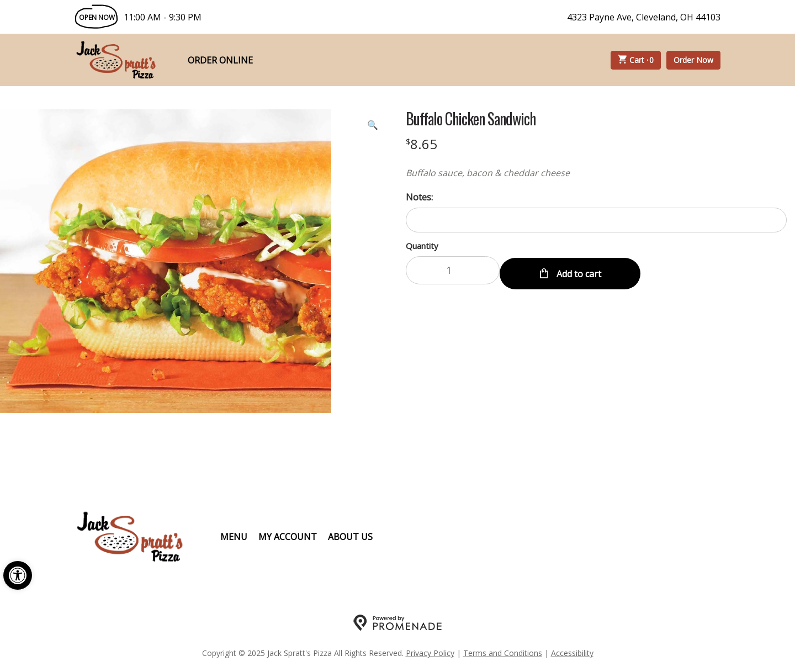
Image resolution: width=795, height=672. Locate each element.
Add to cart (578, 271)
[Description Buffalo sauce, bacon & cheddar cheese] (596, 173)
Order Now (693, 60)
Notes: (419, 197)
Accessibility (572, 653)
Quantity (422, 246)
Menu (234, 537)
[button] (18, 575)
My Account (288, 537)
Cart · (636, 60)
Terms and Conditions (503, 653)
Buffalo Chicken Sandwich (471, 119)
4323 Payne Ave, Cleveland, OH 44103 (644, 17)
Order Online (220, 60)
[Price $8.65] (422, 144)
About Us (350, 537)
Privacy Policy (430, 653)
